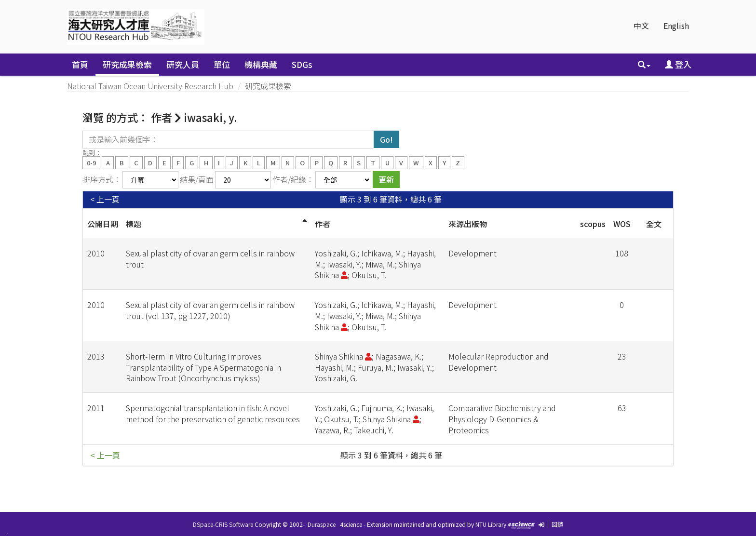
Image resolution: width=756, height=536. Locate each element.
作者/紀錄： (293, 179)
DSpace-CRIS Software (223, 524)
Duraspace (322, 524)
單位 (222, 64)
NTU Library (491, 524)
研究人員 (183, 64)
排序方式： (102, 179)
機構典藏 (261, 64)
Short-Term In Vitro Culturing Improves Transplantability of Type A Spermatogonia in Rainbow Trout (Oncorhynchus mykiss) (203, 367)
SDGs (302, 64)
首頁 (80, 64)
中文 (641, 26)
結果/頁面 (197, 179)
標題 (134, 224)
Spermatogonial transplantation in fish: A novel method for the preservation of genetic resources (213, 413)
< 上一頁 (105, 199)
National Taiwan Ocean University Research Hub (150, 86)
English (676, 26)
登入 (678, 64)
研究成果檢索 (127, 64)
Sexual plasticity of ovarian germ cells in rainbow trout (210, 259)
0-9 (91, 162)
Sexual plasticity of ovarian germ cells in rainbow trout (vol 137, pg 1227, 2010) (210, 310)
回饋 (557, 524)
